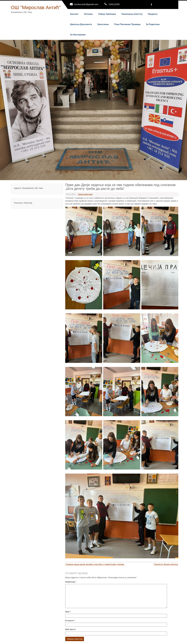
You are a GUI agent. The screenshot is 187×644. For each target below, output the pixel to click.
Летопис (88, 14)
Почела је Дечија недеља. (166, 564)
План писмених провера (127, 24)
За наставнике (78, 35)
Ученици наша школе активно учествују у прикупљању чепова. (95, 564)
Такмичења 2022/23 (132, 14)
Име (68, 612)
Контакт (74, 14)
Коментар (71, 582)
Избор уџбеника (107, 14)
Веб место (70, 629)
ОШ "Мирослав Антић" (36, 7)
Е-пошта (70, 621)
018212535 (114, 4)
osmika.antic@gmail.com (86, 4)
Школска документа (81, 24)
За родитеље (153, 24)
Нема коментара (85, 194)
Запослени (103, 24)
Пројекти (153, 14)
